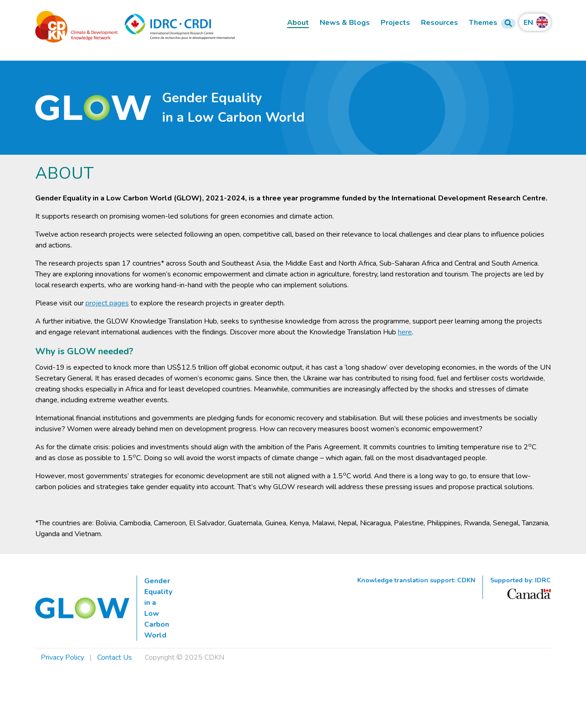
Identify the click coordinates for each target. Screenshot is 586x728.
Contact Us (115, 657)
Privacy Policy (62, 657)
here (405, 332)
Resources (439, 23)
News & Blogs (345, 23)
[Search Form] (508, 24)
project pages (107, 303)
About (298, 23)
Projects (395, 23)
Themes (483, 23)
